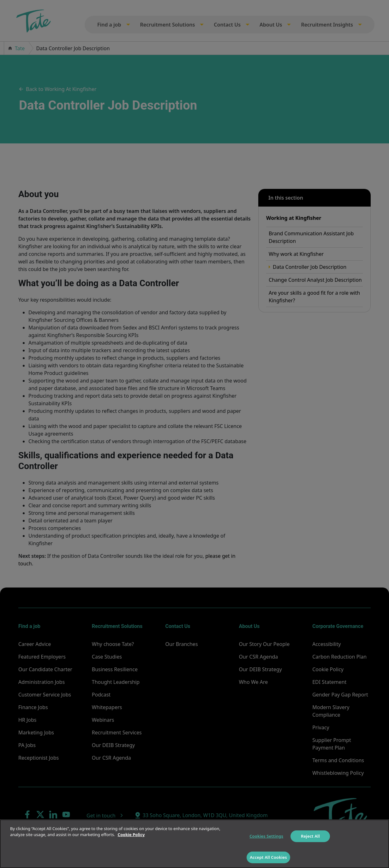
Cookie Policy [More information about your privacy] (131, 835)
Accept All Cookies (268, 857)
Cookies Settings (266, 836)
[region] (194, 844)
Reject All (310, 836)
